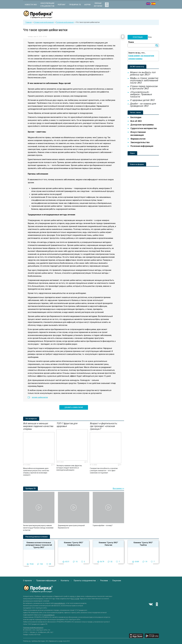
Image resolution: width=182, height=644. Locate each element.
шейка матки (43, 397)
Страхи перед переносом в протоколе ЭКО (144, 87)
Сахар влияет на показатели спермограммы (141, 57)
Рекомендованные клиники (37, 537)
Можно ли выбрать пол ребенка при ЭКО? (143, 73)
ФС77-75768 (75, 599)
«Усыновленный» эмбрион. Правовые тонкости (141, 94)
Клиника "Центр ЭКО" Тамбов (143, 544)
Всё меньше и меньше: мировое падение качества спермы (38, 426)
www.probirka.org (60, 603)
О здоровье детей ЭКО (142, 100)
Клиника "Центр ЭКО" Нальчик (108, 544)
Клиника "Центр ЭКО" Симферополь (74, 544)
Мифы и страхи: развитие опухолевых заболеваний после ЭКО (144, 80)
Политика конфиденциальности (33, 628)
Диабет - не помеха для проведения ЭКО (143, 105)
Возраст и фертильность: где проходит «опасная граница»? (104, 426)
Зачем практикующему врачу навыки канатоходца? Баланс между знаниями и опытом (38, 528)
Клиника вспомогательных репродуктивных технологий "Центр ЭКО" (39, 545)
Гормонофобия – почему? (103, 525)
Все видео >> (118, 488)
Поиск (131, 42)
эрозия (35, 397)
